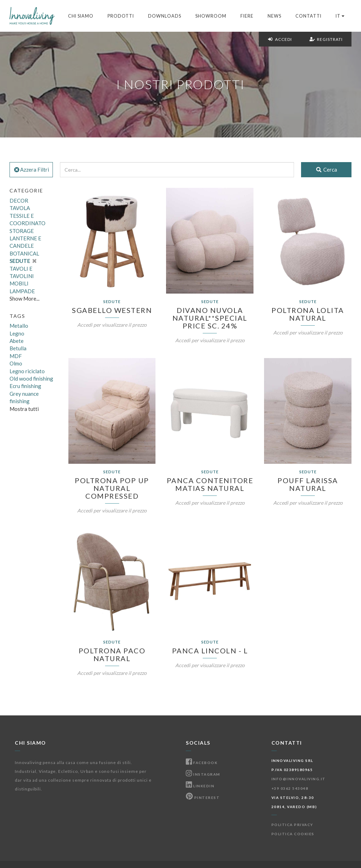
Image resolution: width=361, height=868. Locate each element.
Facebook (202, 763)
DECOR (19, 201)
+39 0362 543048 (290, 788)
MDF (16, 356)
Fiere (247, 16)
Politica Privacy (292, 825)
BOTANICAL (24, 253)
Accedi (280, 39)
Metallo (19, 326)
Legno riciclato (27, 371)
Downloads (165, 16)
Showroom (211, 16)
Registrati (326, 39)
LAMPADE (22, 291)
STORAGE (22, 231)
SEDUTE (23, 261)
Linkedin (200, 786)
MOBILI (19, 283)
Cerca (326, 170)
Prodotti (121, 16)
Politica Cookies (293, 834)
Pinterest (203, 798)
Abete (17, 341)
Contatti (308, 16)
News (274, 16)
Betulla (18, 348)
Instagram (203, 774)
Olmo (16, 363)
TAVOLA (20, 208)
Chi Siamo (81, 16)
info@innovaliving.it (299, 779)
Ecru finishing (25, 386)
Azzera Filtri (31, 170)
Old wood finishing (31, 378)
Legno (17, 333)
